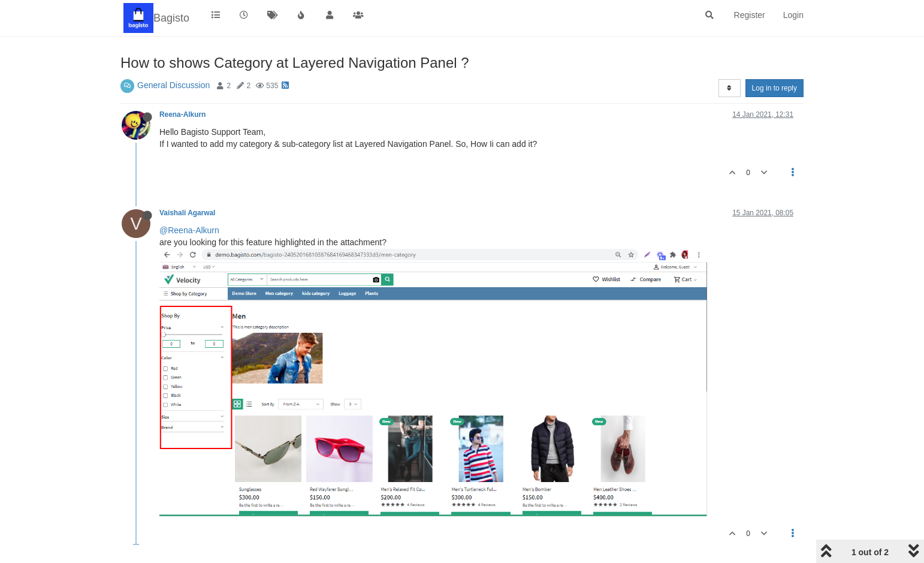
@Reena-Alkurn (189, 230)
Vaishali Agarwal (187, 213)
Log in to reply (774, 88)
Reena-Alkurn (182, 115)
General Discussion (173, 85)
